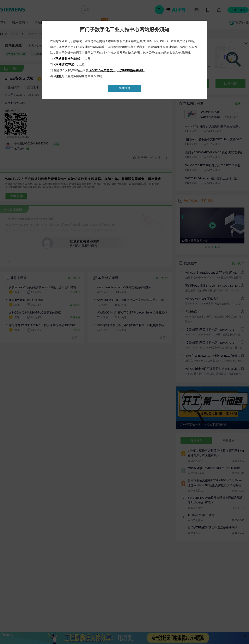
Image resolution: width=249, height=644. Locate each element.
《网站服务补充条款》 (67, 59)
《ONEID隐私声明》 (131, 70)
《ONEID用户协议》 (102, 70)
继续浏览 (124, 88)
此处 (59, 76)
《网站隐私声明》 (64, 64)
